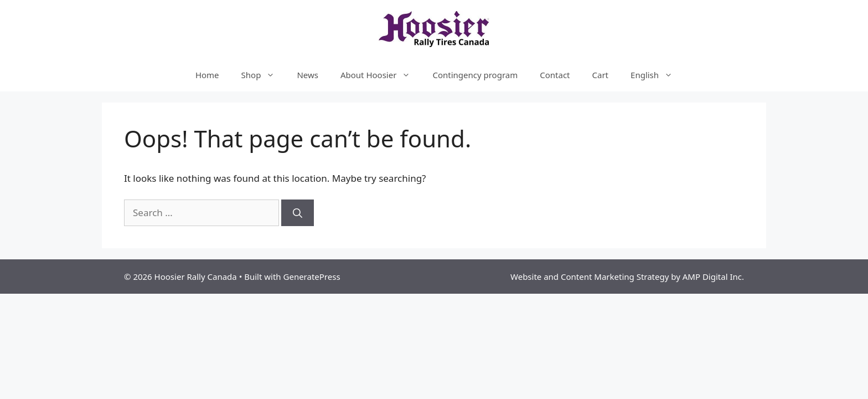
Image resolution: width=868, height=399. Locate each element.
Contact (555, 75)
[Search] (298, 213)
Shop (264, 75)
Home (207, 75)
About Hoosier (381, 75)
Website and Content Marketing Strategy (590, 277)
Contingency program (475, 75)
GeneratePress (312, 277)
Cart (601, 75)
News (308, 75)
